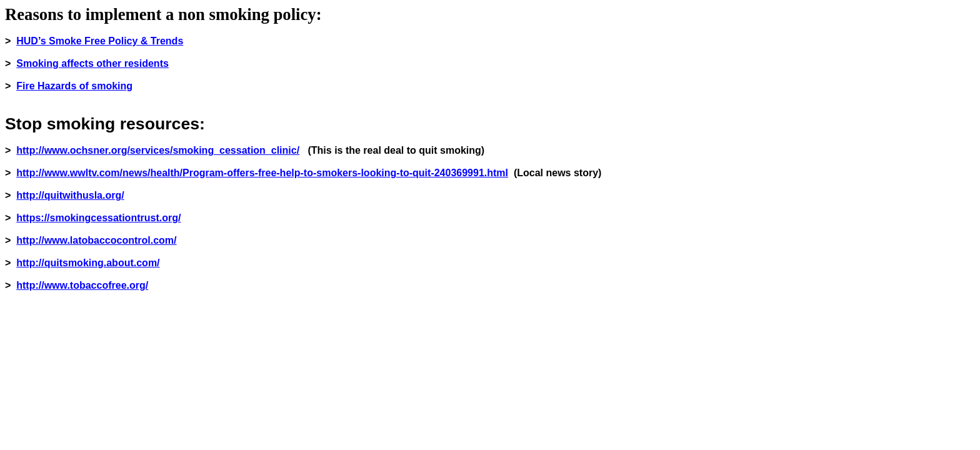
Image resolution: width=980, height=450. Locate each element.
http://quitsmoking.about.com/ (88, 263)
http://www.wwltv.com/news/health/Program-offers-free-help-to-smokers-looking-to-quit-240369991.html (262, 173)
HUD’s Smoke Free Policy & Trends (100, 41)
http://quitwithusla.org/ (70, 195)
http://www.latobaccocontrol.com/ (96, 240)
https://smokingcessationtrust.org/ (98, 218)
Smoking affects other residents (92, 63)
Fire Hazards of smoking (74, 86)
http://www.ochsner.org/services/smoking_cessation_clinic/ (158, 150)
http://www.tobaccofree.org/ (82, 285)
